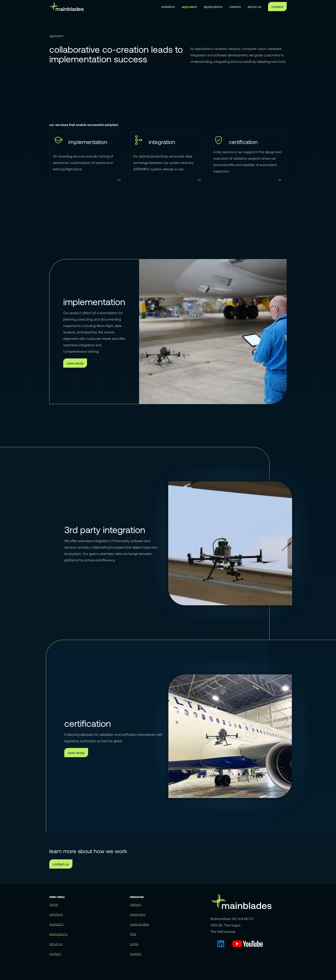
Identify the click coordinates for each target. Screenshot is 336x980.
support (136, 954)
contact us (61, 864)
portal (134, 944)
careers (235, 7)
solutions (168, 7)
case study (75, 363)
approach (189, 7)
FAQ (133, 934)
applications (213, 7)
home (54, 904)
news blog (138, 914)
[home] (66, 6)
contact (277, 7)
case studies (139, 924)
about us (254, 7)
